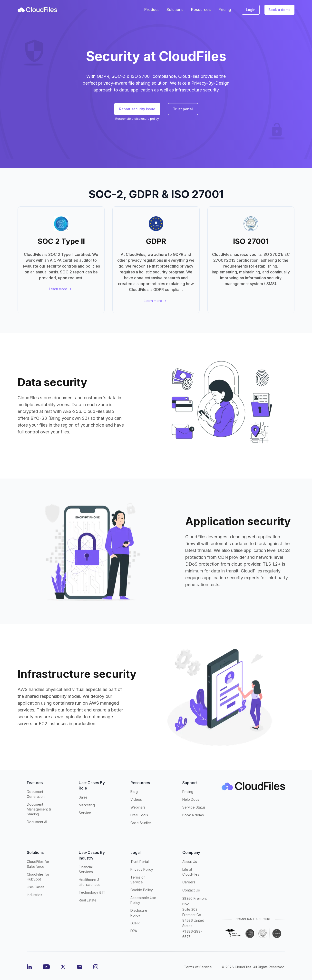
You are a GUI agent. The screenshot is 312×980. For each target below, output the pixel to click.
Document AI (37, 822)
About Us (190, 862)
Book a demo (279, 10)
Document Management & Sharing (39, 809)
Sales (83, 797)
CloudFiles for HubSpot (38, 877)
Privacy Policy (142, 869)
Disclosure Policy (139, 913)
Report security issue (137, 109)
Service (85, 813)
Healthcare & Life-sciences (90, 882)
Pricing (188, 792)
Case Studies (141, 823)
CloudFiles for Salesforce (38, 864)
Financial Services (86, 869)
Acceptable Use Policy (143, 900)
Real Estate (88, 900)
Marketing (87, 805)
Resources (201, 10)
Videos (136, 799)
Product (151, 10)
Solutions (175, 10)
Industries (34, 895)
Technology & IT (92, 892)
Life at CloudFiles (191, 872)
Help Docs (191, 799)
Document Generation (36, 794)
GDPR (135, 923)
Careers (189, 882)
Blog (134, 792)
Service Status (194, 807)
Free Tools (139, 815)
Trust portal (183, 109)
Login (251, 10)
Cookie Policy (142, 890)
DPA (134, 931)
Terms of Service (138, 880)
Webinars (138, 807)
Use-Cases (36, 887)
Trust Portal (140, 862)
